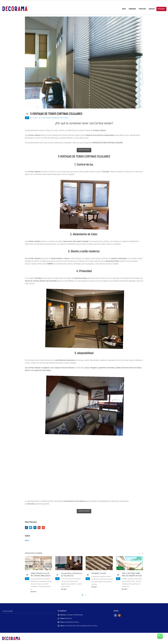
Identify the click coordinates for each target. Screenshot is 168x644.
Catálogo (152, 9)
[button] (82, 595)
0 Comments (66, 118)
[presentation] (139, 553)
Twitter (31, 528)
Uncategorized (55, 118)
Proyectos (142, 9)
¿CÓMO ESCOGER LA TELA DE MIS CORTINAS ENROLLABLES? (41, 575)
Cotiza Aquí (161, 9)
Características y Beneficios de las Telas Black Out (72, 575)
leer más (34, 592)
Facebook (26, 528)
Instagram (119, 615)
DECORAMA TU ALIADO (99, 573)
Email (43, 528)
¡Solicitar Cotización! (84, 150)
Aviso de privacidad (8, 611)
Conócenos (132, 9)
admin (36, 118)
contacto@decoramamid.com (72, 622)
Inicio (124, 9)
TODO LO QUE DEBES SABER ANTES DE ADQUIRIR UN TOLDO (132, 575)
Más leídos (49, 118)
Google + (39, 528)
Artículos (43, 118)
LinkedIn (35, 528)
